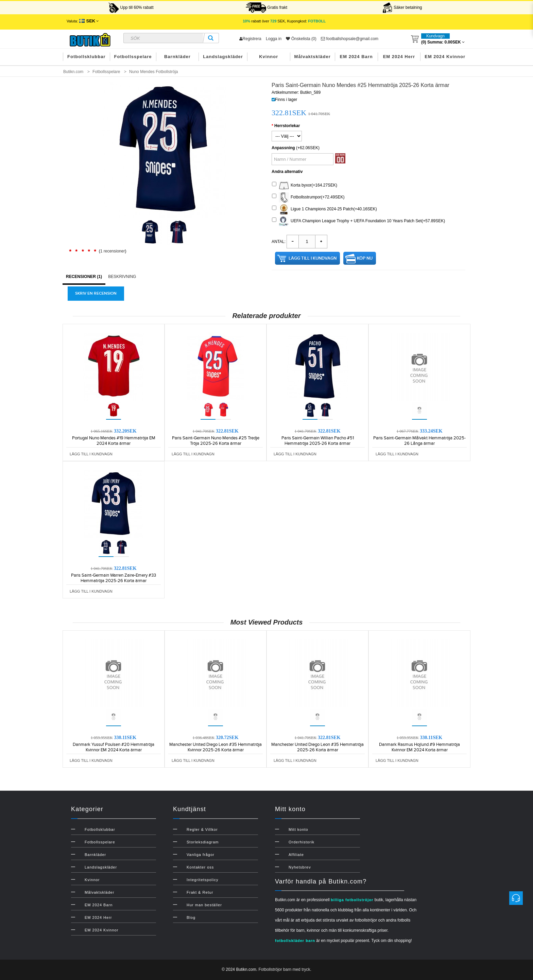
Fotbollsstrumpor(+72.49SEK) (308, 197)
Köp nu (365, 258)
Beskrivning (122, 277)
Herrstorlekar (287, 126)
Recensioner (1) (84, 277)
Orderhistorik (302, 842)
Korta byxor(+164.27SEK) (305, 186)
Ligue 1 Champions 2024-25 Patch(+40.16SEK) (324, 209)
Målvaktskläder (313, 57)
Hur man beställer (204, 905)
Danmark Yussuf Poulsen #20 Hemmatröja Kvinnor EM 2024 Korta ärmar (114, 747)
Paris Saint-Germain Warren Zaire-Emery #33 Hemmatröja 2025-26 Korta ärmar (114, 578)
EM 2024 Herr (399, 57)
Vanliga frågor (201, 855)
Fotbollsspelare (133, 57)
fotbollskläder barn (295, 941)
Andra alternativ (287, 172)
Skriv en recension (96, 293)
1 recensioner (113, 251)
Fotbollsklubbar (87, 57)
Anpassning (283, 148)
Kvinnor (269, 57)
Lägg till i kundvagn (313, 258)
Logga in (274, 39)
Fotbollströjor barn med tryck (284, 969)
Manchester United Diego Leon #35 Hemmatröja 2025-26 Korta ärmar (317, 747)
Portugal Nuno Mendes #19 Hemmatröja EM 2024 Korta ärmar (114, 441)
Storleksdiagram (203, 842)
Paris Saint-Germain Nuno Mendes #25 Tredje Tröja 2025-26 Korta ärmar (216, 441)
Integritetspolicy (202, 880)
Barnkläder (177, 57)
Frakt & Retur (200, 892)
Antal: (279, 242)
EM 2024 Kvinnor (445, 57)
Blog (191, 917)
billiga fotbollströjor (352, 900)
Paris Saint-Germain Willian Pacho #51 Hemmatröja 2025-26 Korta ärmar (318, 441)
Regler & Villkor (202, 829)
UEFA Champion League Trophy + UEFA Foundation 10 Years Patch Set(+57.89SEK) (358, 221)
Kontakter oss (200, 867)
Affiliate (296, 855)
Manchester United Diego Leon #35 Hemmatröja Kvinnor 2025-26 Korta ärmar (216, 747)
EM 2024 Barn (356, 57)
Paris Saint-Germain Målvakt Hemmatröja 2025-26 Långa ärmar (419, 441)
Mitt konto (298, 829)
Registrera (250, 39)
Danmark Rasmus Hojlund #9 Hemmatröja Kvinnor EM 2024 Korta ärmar (419, 747)
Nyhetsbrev (300, 867)
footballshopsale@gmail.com (350, 39)
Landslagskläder (223, 57)
